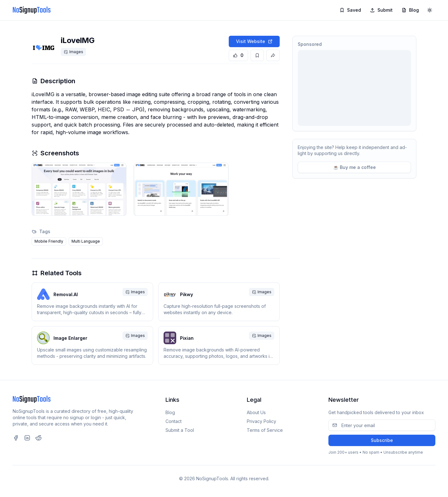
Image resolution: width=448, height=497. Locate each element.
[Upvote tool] (238, 55)
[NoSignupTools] (32, 10)
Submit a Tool (180, 430)
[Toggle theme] (430, 10)
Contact (174, 421)
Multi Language (86, 241)
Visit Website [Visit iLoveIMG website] (254, 41)
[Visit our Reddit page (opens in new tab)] (39, 438)
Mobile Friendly (49, 241)
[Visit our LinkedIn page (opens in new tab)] (27, 438)
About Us (256, 412)
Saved (350, 10)
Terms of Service (265, 430)
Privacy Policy (261, 421)
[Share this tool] (273, 55)
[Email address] (382, 425)
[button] (79, 189)
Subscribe (382, 440)
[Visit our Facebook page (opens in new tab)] (16, 438)
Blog (410, 10)
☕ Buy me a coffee (355, 167)
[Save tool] (257, 55)
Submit (381, 10)
